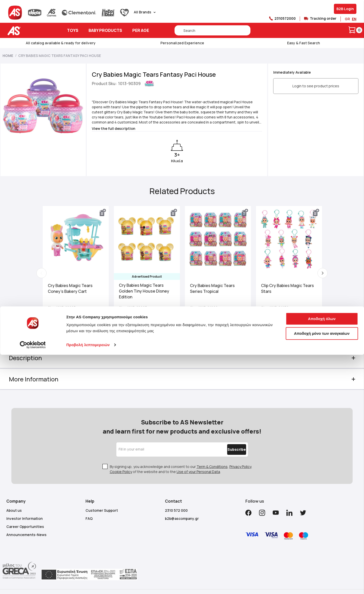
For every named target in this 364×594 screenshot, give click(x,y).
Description (33, 358)
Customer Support (102, 500)
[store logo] (30, 31)
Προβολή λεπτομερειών (88, 584)
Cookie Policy (121, 462)
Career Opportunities (25, 516)
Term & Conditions (212, 456)
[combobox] (212, 30)
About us (14, 500)
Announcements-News (26, 525)
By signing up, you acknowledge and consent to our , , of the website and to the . (181, 459)
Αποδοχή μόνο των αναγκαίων (322, 572)
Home (8, 56)
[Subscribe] (226, 439)
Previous (48, 273)
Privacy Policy (240, 456)
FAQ (89, 508)
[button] (106, 213)
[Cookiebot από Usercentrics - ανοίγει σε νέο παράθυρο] (33, 584)
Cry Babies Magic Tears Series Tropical (212, 287)
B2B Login (345, 9)
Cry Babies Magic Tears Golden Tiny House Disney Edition (147, 290)
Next (316, 273)
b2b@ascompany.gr (182, 508)
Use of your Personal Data (198, 462)
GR (347, 19)
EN (354, 19)
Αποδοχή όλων (322, 558)
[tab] (182, 358)
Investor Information (25, 508)
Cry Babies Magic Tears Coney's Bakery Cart (76, 287)
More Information (41, 379)
